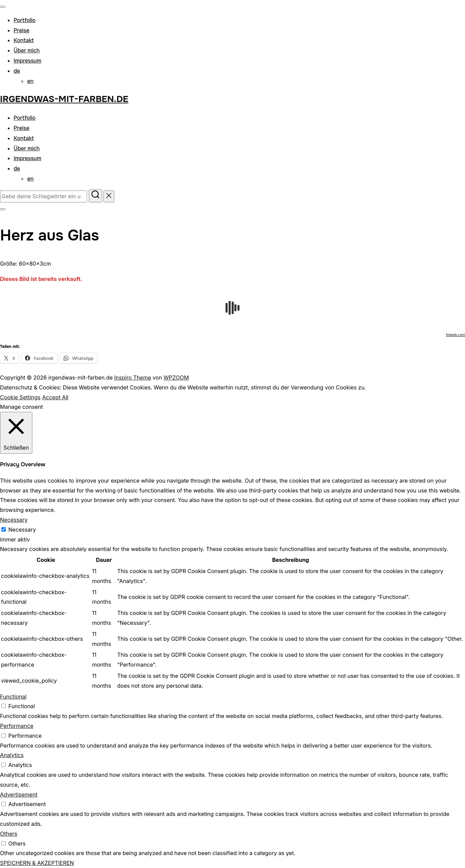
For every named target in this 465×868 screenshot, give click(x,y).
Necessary (22, 530)
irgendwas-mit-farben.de (64, 99)
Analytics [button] (12, 755)
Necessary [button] (14, 520)
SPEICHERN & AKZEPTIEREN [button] (37, 863)
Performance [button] (17, 726)
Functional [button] (13, 697)
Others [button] (9, 834)
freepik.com (455, 335)
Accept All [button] (55, 397)
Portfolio (24, 20)
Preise (21, 30)
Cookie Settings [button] (20, 397)
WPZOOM (176, 378)
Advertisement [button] (19, 795)
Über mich (27, 51)
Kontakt (24, 40)
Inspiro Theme (133, 378)
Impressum (27, 61)
